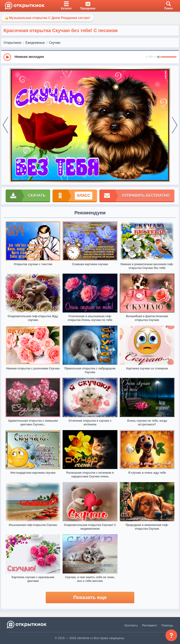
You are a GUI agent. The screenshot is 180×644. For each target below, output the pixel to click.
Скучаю (55, 43)
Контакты (131, 625)
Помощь (167, 625)
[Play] (7, 57)
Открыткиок (12, 43)
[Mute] (159, 57)
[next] (175, 125)
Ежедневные (35, 43)
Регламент (150, 625)
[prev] (5, 125)
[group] (90, 57)
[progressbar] (169, 57)
